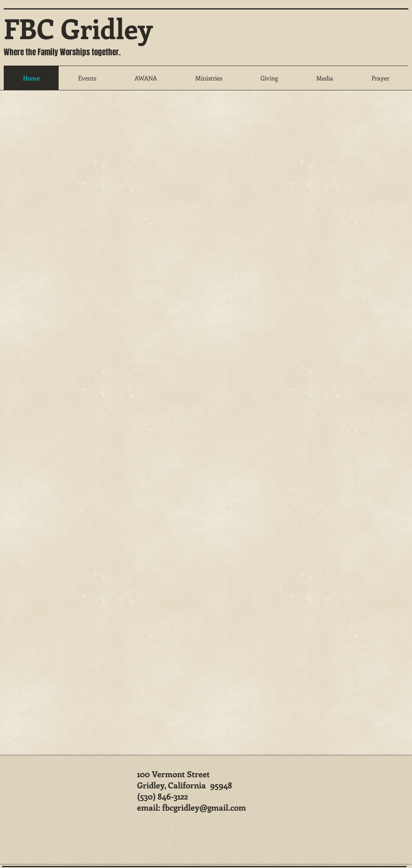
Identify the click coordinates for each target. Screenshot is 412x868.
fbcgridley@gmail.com (204, 807)
